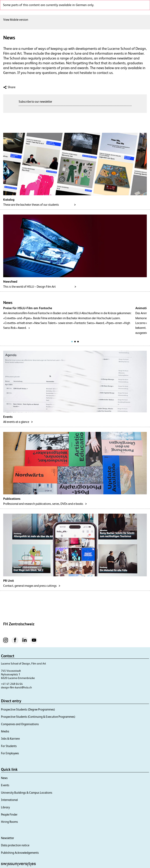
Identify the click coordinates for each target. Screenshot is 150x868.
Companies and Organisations (20, 724)
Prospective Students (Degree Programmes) (28, 709)
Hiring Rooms (9, 822)
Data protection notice (15, 845)
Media (5, 731)
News (4, 778)
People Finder (9, 814)
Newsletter (8, 838)
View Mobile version (16, 20)
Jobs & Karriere (10, 739)
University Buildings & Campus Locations (27, 793)
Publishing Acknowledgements (20, 853)
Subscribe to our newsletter (35, 102)
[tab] (72, 342)
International (9, 800)
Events (5, 785)
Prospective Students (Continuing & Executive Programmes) (38, 717)
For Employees (10, 753)
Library (5, 807)
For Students (9, 746)
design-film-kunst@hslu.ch (16, 687)
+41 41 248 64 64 (12, 684)
